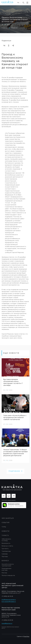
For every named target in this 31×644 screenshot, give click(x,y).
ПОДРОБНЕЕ (15, 471)
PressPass (26, 637)
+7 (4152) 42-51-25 (7, 596)
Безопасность (6, 543)
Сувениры (5, 554)
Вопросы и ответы (7, 546)
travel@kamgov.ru (7, 624)
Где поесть (5, 549)
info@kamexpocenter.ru (9, 600)
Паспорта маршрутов (8, 576)
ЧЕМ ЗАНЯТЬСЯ (8, 518)
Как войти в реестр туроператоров (8, 565)
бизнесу (5, 561)
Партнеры (5, 557)
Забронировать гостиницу (6, 540)
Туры (4, 527)
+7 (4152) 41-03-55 (7, 620)
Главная (5, 28)
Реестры (4, 573)
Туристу (5, 536)
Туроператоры (6, 551)
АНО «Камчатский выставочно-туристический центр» (12, 586)
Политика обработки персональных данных (10, 628)
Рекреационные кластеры (6, 569)
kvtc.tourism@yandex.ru (9, 602)
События (6, 523)
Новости (14, 28)
